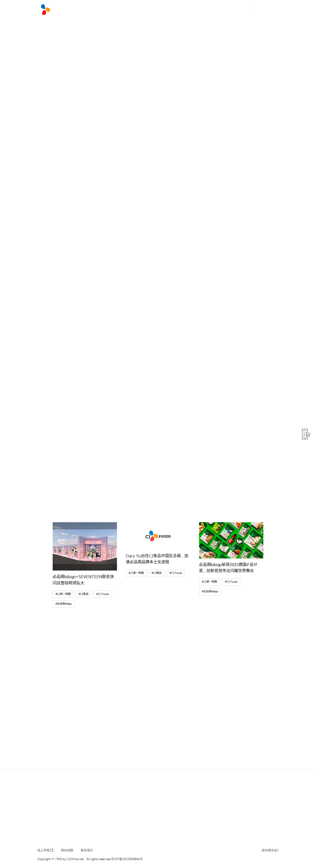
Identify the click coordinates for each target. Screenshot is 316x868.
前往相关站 (270, 850)
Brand (141, 10)
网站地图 (67, 850)
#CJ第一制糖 (63, 594)
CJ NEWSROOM (112, 10)
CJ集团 (204, 10)
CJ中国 (183, 10)
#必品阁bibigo (64, 604)
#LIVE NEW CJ (74, 10)
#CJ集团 (83, 594)
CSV (159, 10)
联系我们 (87, 850)
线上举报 (45, 850)
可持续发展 (229, 10)
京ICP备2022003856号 (127, 859)
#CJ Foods (103, 594)
